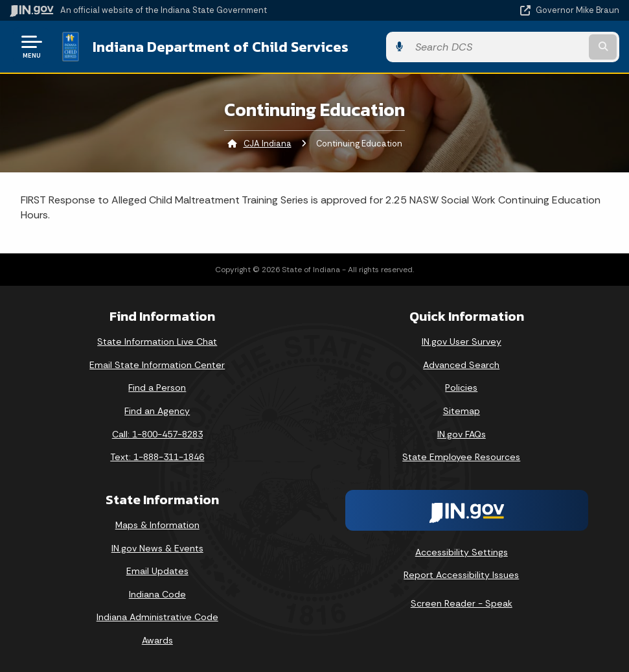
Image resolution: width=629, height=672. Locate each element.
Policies (461, 387)
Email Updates (157, 570)
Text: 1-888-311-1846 (157, 456)
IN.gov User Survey (462, 341)
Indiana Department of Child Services (220, 46)
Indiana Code (157, 593)
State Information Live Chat (157, 341)
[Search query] (528, 46)
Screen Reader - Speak (462, 603)
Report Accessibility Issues (461, 574)
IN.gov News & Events (157, 547)
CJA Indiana (268, 143)
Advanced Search (461, 364)
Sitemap (462, 410)
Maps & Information (157, 524)
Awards (157, 640)
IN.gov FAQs (462, 433)
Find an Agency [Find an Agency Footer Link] (157, 410)
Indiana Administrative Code (157, 616)
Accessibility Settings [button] (462, 551)
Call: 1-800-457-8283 (157, 433)
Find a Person (157, 387)
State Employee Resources (461, 456)
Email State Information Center (157, 364)
